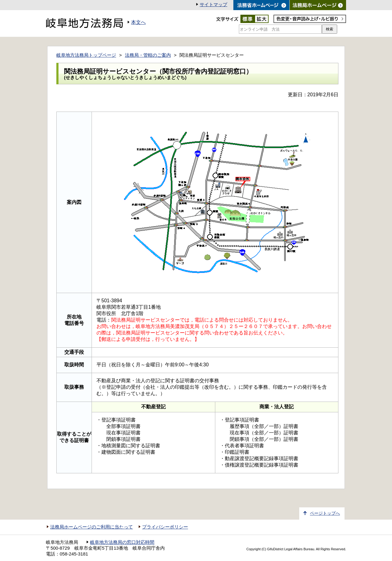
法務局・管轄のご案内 (148, 55)
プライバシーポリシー (165, 527)
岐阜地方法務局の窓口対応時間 (122, 542)
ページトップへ (325, 513)
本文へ (138, 22)
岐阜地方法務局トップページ (86, 55)
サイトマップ (213, 5)
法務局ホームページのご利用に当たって (92, 527)
